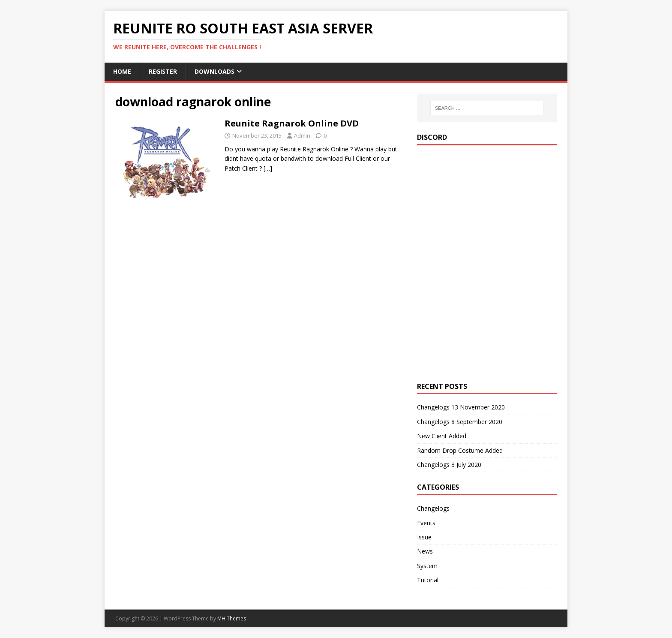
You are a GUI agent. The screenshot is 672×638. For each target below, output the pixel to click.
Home (122, 71)
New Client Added (442, 436)
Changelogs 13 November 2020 (461, 407)
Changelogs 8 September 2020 (460, 422)
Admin (302, 135)
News (425, 551)
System (427, 566)
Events (426, 523)
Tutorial (428, 580)
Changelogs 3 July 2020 (449, 465)
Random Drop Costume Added (460, 450)
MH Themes (232, 618)
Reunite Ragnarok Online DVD (292, 123)
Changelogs (433, 508)
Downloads (214, 71)
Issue (424, 537)
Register (163, 71)
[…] (268, 168)
